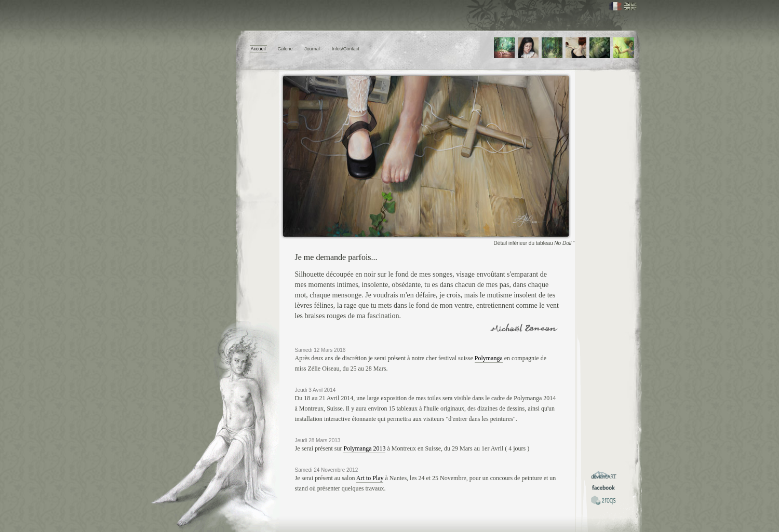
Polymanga (489, 358)
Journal (312, 49)
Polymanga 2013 (364, 448)
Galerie (285, 49)
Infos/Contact (346, 49)
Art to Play (370, 478)
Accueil (258, 49)
